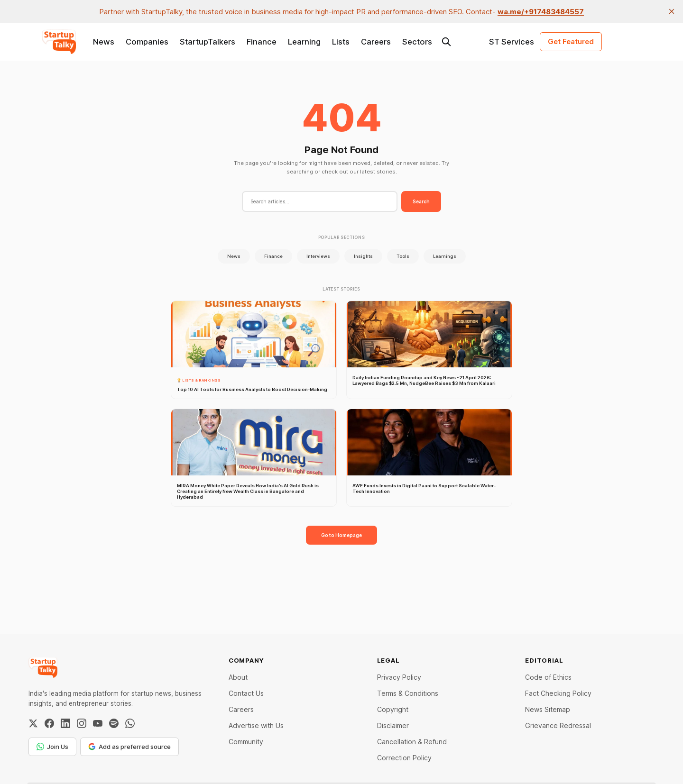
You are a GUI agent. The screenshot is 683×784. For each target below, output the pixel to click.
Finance (262, 42)
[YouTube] (98, 723)
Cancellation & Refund (412, 742)
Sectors (417, 42)
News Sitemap (548, 709)
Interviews (318, 256)
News (104, 42)
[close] (672, 11)
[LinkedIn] (65, 723)
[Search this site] (446, 42)
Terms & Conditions (408, 693)
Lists (341, 42)
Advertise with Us (256, 725)
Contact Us (246, 693)
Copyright (393, 709)
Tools (403, 256)
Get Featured (571, 41)
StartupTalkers (208, 42)
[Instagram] (82, 723)
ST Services (512, 42)
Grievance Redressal (558, 725)
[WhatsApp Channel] (130, 723)
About (238, 677)
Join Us (52, 747)
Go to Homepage (341, 535)
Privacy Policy (399, 677)
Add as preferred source (129, 747)
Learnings (445, 256)
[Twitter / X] (33, 723)
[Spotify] (114, 723)
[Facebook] (49, 723)
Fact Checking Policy (558, 693)
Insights (363, 256)
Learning (304, 42)
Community (246, 742)
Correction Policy (404, 758)
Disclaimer (393, 725)
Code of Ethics (548, 677)
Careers (376, 42)
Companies (147, 42)
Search (421, 201)
